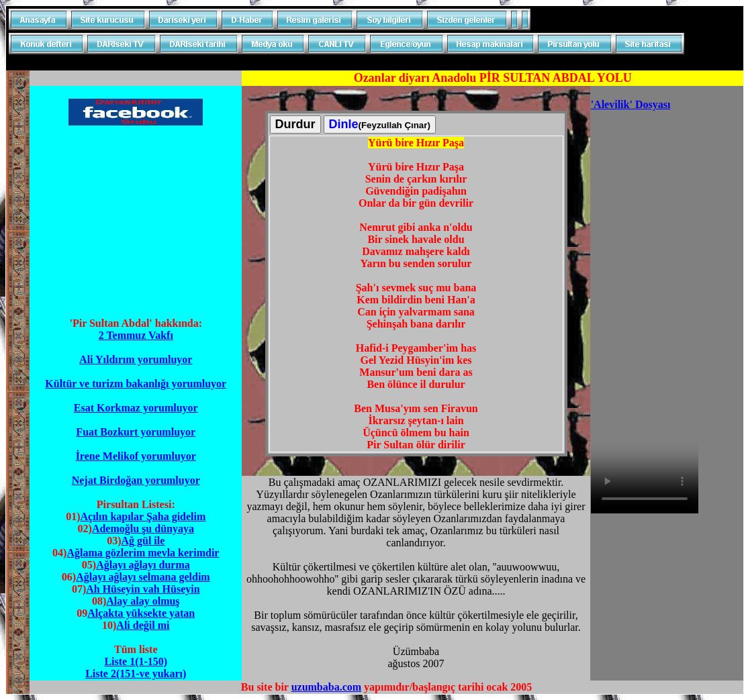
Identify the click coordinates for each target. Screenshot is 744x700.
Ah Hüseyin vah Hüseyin (143, 589)
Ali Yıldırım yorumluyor (136, 359)
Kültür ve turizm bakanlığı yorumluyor (136, 384)
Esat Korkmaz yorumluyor (136, 408)
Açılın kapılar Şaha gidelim (143, 516)
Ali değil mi (143, 625)
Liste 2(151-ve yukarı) (136, 673)
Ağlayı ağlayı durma (143, 565)
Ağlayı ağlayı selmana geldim (143, 577)
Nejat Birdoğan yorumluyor (136, 480)
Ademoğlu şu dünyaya (143, 529)
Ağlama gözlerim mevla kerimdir (143, 553)
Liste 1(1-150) (136, 661)
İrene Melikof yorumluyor (136, 456)
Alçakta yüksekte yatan (141, 613)
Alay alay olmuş (143, 601)
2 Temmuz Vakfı (136, 335)
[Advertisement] (136, 221)
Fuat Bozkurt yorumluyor (136, 432)
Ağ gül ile (143, 541)
